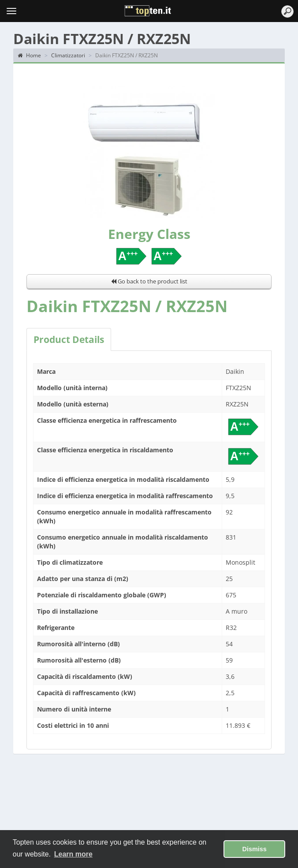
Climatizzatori (68, 55)
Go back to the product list (149, 281)
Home (29, 55)
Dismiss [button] (255, 849)
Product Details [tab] (69, 339)
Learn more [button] (73, 854)
